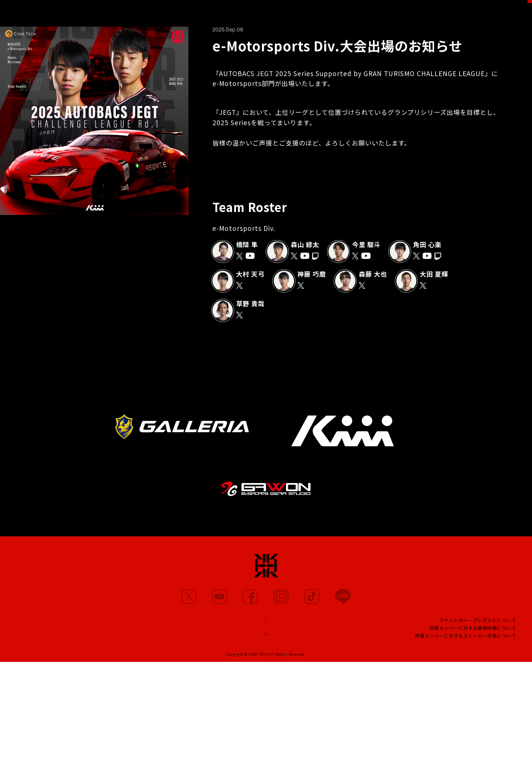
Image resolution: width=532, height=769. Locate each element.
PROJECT (365, 17)
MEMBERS (191, 14)
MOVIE (235, 15)
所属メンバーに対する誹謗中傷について (473, 632)
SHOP (512, 13)
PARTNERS (280, 15)
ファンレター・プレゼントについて (478, 624)
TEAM (324, 16)
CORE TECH (258, 661)
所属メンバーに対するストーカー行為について (466, 640)
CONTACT (266, 638)
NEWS (148, 13)
